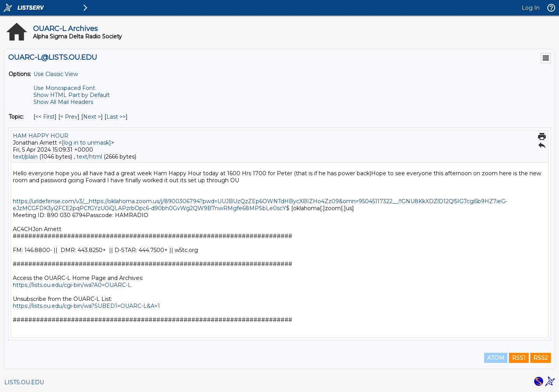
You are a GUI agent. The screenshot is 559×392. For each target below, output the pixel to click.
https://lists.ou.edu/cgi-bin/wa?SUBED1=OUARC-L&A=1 (86, 306)
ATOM (496, 358)
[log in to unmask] (86, 143)
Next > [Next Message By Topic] (92, 117)
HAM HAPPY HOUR (41, 136)
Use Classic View (56, 74)
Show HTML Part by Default (72, 95)
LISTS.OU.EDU (24, 382)
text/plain (25, 157)
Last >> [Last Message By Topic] (116, 117)
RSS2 (541, 358)
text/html (89, 157)
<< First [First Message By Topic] (45, 117)
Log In (531, 8)
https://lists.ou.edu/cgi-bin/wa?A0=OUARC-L (72, 285)
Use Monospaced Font (64, 88)
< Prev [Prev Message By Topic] (69, 117)
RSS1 (519, 358)
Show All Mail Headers (63, 102)
